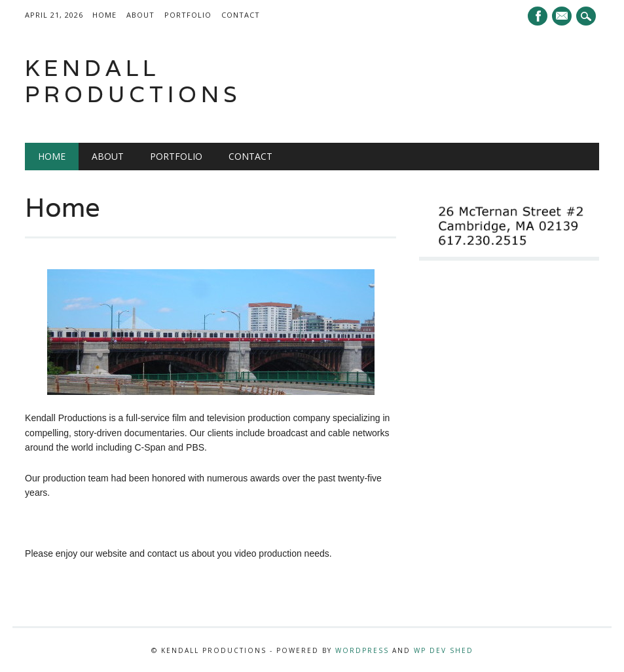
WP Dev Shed (444, 650)
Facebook (538, 16)
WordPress (362, 650)
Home (104, 15)
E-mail (563, 17)
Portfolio (188, 15)
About (140, 15)
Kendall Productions (133, 81)
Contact (241, 15)
